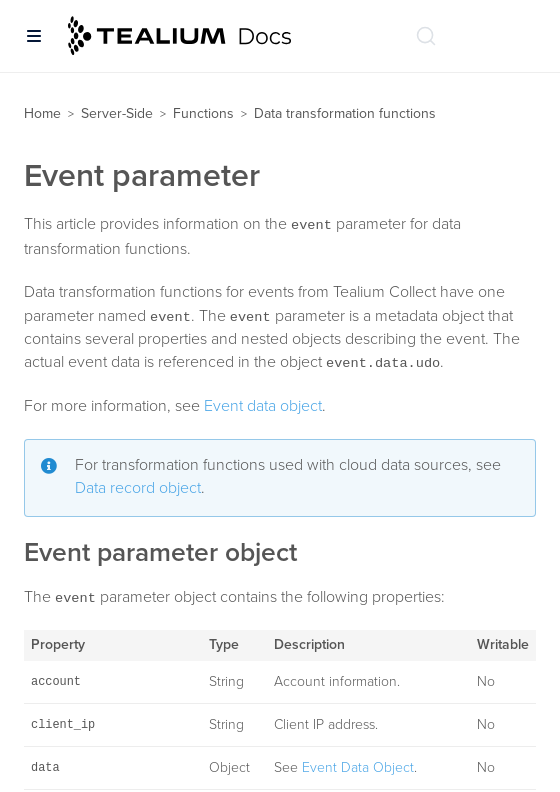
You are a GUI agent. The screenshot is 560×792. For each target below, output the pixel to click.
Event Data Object (358, 767)
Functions (203, 113)
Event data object (263, 406)
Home (42, 113)
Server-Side (117, 113)
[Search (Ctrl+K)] (426, 36)
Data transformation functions (345, 113)
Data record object (138, 488)
